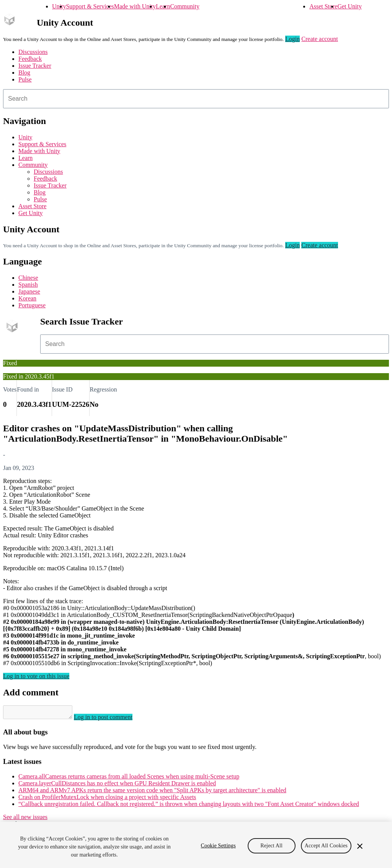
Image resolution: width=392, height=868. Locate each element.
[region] (196, 845)
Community (185, 6)
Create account (320, 39)
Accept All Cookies (326, 846)
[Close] (360, 846)
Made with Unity (135, 6)
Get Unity (350, 6)
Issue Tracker (35, 66)
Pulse (25, 79)
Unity (59, 6)
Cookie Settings (218, 846)
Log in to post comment (111, 719)
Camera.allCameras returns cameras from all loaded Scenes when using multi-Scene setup (129, 779)
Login (292, 39)
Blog (24, 73)
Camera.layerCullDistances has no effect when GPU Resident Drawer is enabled (117, 786)
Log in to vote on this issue (36, 676)
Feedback (30, 59)
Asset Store (323, 6)
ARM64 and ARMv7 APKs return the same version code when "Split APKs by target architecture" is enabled (152, 792)
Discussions (33, 52)
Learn (163, 6)
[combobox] (196, 99)
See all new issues (25, 819)
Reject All (271, 846)
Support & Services (90, 6)
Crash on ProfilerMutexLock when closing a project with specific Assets (107, 799)
